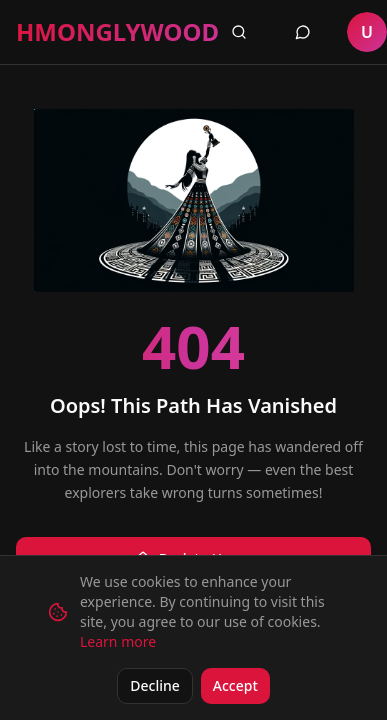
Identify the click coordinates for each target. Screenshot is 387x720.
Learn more (118, 641)
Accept (235, 685)
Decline (155, 685)
